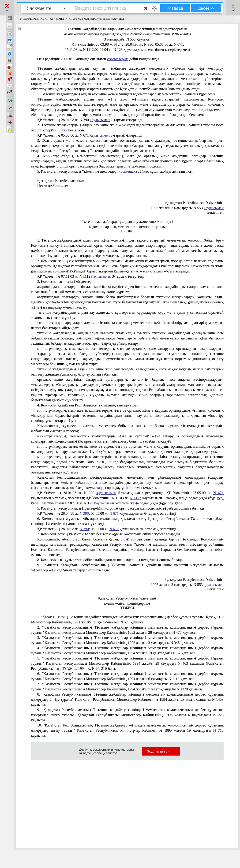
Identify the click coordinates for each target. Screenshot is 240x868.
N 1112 (135, 498)
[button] (7, 8)
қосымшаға (128, 171)
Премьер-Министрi (53, 185)
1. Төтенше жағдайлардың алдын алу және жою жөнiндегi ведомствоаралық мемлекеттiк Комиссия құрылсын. (127, 94)
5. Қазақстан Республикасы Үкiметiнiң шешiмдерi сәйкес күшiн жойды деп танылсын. (116, 171)
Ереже (62, 130)
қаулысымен (100, 120)
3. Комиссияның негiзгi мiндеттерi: (66, 281)
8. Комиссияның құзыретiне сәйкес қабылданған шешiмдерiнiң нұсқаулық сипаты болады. (111, 560)
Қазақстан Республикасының (61, 181)
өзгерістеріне (118, 59)
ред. (220, 498)
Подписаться (161, 751)
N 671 (218, 493)
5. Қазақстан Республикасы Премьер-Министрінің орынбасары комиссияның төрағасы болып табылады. (122, 508)
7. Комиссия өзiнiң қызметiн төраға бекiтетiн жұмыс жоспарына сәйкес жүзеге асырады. (109, 534)
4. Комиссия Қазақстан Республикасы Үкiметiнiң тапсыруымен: (88, 405)
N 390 (84, 513)
